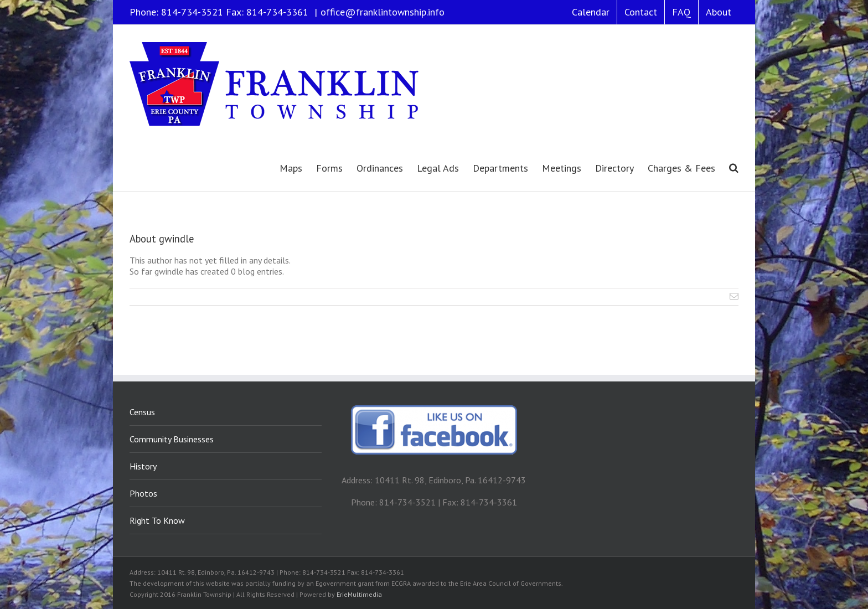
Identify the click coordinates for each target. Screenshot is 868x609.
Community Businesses (172, 439)
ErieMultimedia (359, 594)
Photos (143, 493)
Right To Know (157, 520)
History (143, 466)
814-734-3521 (192, 12)
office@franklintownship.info (383, 12)
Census (142, 412)
